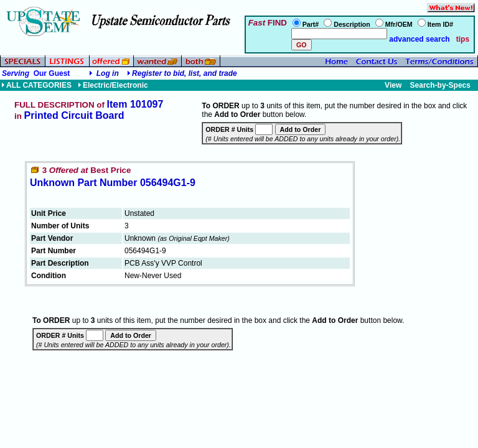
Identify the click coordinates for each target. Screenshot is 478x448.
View (393, 85)
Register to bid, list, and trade (185, 73)
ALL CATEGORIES (36, 85)
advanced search (419, 39)
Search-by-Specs (440, 85)
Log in (108, 73)
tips (463, 39)
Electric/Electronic (113, 85)
